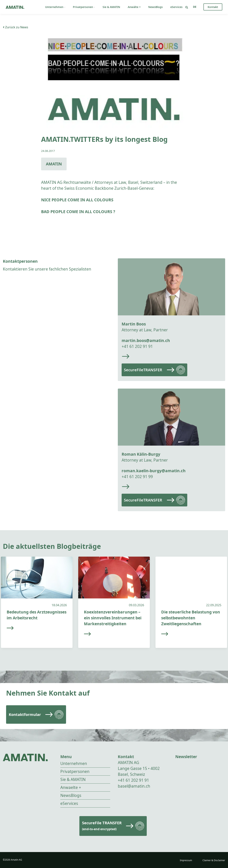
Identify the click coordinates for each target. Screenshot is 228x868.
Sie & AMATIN (111, 7)
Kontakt (213, 7)
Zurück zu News (16, 27)
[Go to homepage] (15, 7)
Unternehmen (55, 7)
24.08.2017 (48, 151)
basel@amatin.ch (134, 786)
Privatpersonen (84, 7)
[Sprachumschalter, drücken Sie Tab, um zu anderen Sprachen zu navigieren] (195, 7)
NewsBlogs (155, 7)
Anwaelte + (71, 787)
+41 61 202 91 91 (137, 346)
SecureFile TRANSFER (102, 826)
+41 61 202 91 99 (137, 477)
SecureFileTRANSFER (143, 370)
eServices (176, 7)
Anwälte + (134, 7)
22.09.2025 (214, 605)
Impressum (186, 860)
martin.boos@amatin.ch (146, 340)
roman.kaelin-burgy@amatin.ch (154, 471)
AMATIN (54, 164)
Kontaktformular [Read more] (25, 714)
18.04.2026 (59, 605)
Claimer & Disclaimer (214, 860)
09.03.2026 (136, 605)
